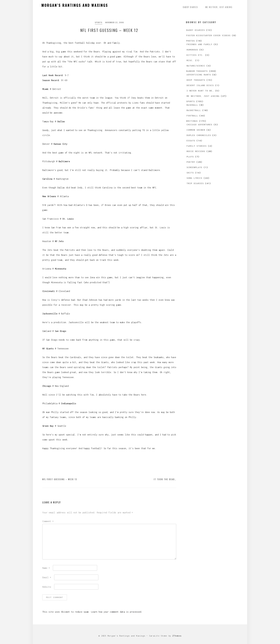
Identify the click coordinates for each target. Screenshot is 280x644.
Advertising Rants (199, 75)
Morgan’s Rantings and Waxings (75, 5)
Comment (48, 521)
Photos (191, 41)
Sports (99, 22)
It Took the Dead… (165, 479)
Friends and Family (199, 44)
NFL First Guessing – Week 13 (60, 479)
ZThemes (177, 636)
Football (192, 116)
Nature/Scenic (196, 66)
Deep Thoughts (196, 80)
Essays (191, 141)
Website (47, 587)
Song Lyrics (194, 178)
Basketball (194, 110)
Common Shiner (196, 130)
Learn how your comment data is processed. (117, 612)
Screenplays (194, 167)
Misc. (190, 60)
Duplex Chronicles (199, 135)
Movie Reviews (196, 151)
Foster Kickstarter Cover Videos (208, 35)
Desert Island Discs (200, 85)
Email (47, 577)
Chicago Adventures (199, 125)
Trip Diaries (195, 183)
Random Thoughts (197, 71)
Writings (192, 121)
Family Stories (197, 146)
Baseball (192, 105)
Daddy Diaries (190, 7)
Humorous (192, 50)
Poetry (191, 162)
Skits (190, 173)
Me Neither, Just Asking (219, 7)
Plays (190, 157)
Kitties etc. (195, 55)
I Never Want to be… (200, 91)
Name (46, 568)
